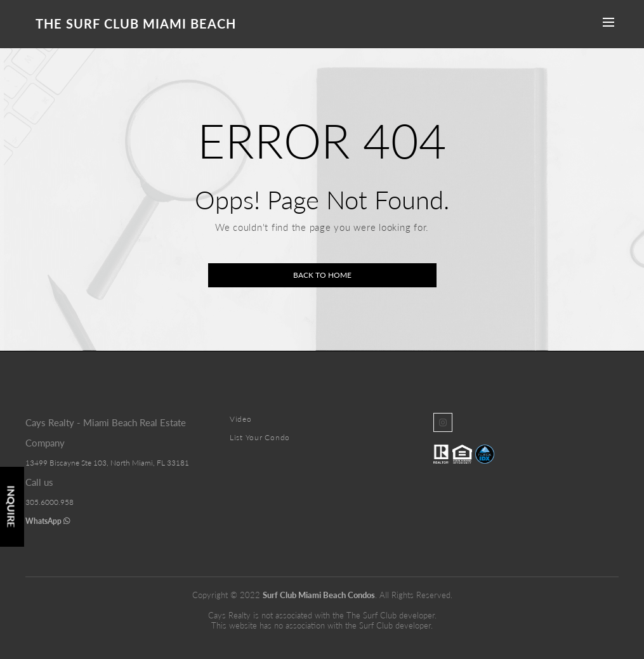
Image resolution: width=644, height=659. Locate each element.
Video (241, 419)
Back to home (322, 275)
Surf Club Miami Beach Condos (319, 595)
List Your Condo (260, 437)
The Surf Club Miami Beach (136, 23)
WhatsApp (48, 521)
